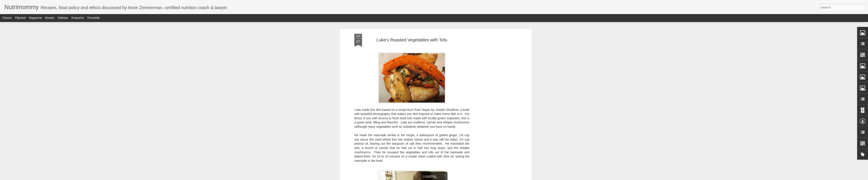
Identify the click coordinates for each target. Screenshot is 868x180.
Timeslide (93, 18)
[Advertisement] (493, 102)
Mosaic (50, 18)
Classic (7, 18)
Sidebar (63, 18)
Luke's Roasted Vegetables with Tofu (412, 40)
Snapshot (78, 18)
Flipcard (20, 18)
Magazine (35, 18)
